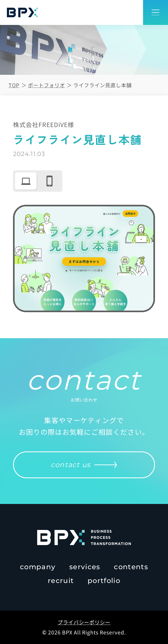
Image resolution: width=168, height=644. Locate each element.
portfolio (104, 581)
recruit (61, 581)
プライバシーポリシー (84, 622)
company (38, 567)
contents (131, 567)
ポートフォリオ (46, 85)
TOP (14, 85)
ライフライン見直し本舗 (102, 85)
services (85, 567)
